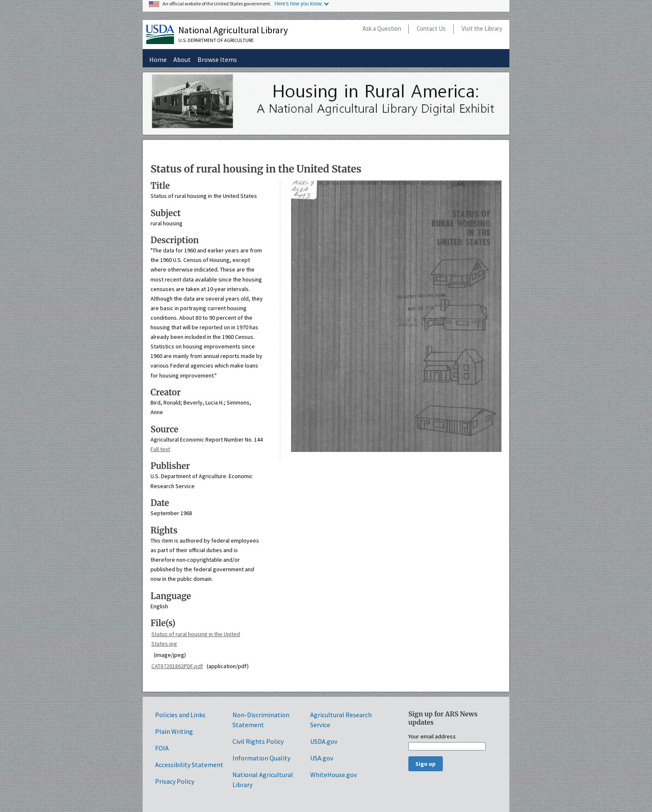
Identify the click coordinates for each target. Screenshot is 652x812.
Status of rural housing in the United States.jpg (196, 639)
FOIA (162, 748)
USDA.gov (324, 741)
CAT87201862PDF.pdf (177, 666)
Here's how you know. (299, 4)
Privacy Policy (175, 781)
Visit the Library (482, 28)
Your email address (432, 737)
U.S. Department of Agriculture (216, 40)
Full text (160, 449)
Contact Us (431, 28)
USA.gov (322, 758)
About (182, 59)
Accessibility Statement (189, 765)
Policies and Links (180, 715)
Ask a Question (382, 28)
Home (158, 59)
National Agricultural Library (233, 30)
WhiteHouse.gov (333, 775)
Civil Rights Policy (258, 741)
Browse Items (217, 59)
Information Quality (261, 758)
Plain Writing (174, 731)
